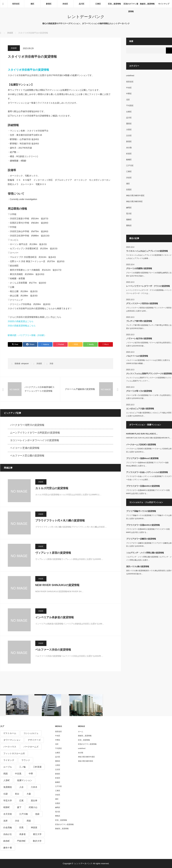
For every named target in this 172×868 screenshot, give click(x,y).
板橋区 (129, 160)
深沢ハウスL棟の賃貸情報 (138, 567)
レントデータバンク (86, 17)
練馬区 (129, 208)
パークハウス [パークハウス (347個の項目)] (10, 747)
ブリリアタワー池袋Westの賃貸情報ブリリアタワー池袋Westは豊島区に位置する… (147, 464)
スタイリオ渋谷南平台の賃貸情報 (28, 70)
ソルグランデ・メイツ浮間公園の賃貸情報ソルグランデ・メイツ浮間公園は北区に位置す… (149, 558)
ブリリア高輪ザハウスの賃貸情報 (141, 511)
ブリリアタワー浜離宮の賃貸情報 (141, 539)
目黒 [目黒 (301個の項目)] (21, 827)
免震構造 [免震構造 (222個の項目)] (8, 787)
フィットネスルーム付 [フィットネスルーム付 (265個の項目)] (14, 753)
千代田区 (130, 106)
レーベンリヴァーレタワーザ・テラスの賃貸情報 (148, 286)
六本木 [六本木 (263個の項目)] (34, 787)
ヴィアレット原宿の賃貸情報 (53, 553)
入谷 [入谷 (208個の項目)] (21, 787)
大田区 (129, 130)
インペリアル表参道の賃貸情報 (55, 617)
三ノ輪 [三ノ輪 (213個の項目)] (22, 767)
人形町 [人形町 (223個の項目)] (7, 780)
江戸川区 (130, 166)
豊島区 (129, 226)
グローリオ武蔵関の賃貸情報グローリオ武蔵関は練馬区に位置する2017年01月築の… (149, 274)
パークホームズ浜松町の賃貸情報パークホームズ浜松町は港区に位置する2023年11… (149, 450)
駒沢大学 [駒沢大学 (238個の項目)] (37, 841)
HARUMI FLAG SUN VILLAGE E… (142, 434)
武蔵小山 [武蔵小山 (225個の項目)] (33, 807)
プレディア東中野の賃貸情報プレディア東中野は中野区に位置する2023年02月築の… (149, 327)
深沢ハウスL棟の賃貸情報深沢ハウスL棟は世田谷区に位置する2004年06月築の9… (149, 572)
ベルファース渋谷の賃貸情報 (53, 650)
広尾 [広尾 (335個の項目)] (21, 801)
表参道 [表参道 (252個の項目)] (22, 834)
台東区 (129, 112)
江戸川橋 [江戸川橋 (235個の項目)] (24, 814)
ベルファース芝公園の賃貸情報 (27, 456)
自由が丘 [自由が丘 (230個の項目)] (8, 834)
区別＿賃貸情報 (114, 4)
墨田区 (129, 124)
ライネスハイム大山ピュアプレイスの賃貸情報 (147, 251)
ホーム (81, 732)
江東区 (98, 4)
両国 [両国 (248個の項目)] (5, 774)
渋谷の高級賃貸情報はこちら (22, 326)
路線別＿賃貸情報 (147, 4)
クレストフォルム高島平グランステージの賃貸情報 (149, 374)
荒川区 (129, 214)
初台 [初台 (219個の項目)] (17, 794)
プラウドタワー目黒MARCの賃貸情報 (143, 486)
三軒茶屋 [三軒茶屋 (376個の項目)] (37, 767)
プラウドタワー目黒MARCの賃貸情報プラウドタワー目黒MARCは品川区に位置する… (148, 492)
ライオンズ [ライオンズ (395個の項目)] (9, 760)
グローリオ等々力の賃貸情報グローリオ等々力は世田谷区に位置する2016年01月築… (149, 397)
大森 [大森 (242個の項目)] (29, 794)
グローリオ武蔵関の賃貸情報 (139, 268)
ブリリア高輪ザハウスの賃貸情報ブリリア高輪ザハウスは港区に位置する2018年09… (149, 517)
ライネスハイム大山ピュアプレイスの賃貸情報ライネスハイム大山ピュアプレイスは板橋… (149, 257)
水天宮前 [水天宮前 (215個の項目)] (8, 814)
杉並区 (129, 154)
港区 (32, 4)
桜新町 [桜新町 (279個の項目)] (7, 807)
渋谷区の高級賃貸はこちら (21, 321)
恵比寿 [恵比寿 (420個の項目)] (34, 801)
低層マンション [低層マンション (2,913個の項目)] (25, 780)
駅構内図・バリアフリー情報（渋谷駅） (27, 335)
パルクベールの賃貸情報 (137, 356)
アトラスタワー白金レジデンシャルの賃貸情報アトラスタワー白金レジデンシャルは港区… (149, 478)
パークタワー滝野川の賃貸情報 (27, 425)
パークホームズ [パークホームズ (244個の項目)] (31, 747)
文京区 (129, 136)
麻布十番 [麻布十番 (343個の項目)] (8, 848)
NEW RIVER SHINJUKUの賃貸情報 (57, 585)
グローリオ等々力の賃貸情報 (139, 391)
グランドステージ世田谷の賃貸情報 (142, 303)
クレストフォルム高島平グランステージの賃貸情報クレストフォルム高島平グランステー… (149, 379)
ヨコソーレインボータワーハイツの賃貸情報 (35, 440)
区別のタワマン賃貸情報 (131, 5)
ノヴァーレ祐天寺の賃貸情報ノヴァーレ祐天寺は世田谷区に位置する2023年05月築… (149, 344)
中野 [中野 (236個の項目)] (31, 774)
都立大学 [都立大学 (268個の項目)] (37, 834)
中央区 (129, 88)
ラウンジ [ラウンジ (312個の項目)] (26, 760)
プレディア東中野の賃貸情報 (139, 321)
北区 (128, 100)
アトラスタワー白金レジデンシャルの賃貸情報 (147, 472)
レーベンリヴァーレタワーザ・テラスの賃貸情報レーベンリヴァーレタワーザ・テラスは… (149, 292)
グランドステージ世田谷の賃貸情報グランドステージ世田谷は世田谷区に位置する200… (149, 309)
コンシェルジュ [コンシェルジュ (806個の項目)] (31, 733)
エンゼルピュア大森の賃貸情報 (140, 409)
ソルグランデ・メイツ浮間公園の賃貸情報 (145, 553)
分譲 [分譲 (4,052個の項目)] (5, 794)
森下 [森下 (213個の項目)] (19, 807)
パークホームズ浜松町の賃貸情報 (141, 445)
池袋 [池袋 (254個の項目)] (37, 814)
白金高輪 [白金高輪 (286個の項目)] (8, 827)
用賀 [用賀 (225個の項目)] (29, 821)
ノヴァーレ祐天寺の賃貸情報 (139, 339)
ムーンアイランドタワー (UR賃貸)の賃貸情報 (35, 433)
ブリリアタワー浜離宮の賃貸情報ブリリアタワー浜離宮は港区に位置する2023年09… (149, 545)
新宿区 (49, 4)
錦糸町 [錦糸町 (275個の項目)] (7, 841)
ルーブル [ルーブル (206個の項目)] (8, 767)
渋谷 (51, 364)
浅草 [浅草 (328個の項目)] (5, 821)
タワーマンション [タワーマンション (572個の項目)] (12, 740)
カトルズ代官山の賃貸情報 (52, 488)
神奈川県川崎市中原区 (135, 196)
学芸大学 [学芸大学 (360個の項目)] (8, 801)
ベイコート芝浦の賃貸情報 (25, 448)
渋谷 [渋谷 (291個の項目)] (17, 821)
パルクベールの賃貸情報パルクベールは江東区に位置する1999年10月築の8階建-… (148, 362)
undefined (130, 76)
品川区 (82, 4)
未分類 (129, 148)
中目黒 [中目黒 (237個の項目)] (18, 774)
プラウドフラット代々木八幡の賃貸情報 (60, 521)
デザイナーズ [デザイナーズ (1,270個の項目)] (34, 740)
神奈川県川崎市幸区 (134, 202)
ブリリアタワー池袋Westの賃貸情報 (142, 458)
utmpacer (25, 364)
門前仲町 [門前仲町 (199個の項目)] (21, 841)
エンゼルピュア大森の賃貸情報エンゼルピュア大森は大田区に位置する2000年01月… (149, 414)
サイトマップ (164, 4)
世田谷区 (16, 4)
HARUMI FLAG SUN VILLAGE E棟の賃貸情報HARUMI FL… (149, 438)
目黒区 (129, 190)
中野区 (129, 94)
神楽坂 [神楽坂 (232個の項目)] (34, 827)
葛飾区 (129, 220)
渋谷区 (65, 4)
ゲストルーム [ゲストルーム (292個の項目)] (10, 733)
